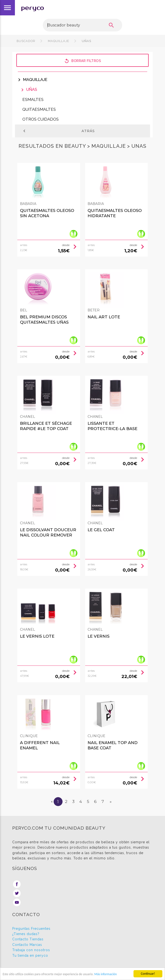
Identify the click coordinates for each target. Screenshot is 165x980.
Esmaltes (33, 99)
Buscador (26, 41)
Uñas (86, 41)
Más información (105, 974)
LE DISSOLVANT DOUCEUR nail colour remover (48, 532)
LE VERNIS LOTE (37, 636)
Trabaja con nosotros (31, 950)
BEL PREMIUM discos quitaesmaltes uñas (44, 320)
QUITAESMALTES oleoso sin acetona (47, 213)
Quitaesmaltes (39, 109)
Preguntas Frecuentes (31, 929)
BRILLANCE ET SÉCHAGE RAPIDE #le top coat (46, 426)
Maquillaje (59, 41)
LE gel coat (101, 530)
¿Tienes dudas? (26, 934)
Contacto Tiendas (28, 939)
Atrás (58, 131)
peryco (32, 8)
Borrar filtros (82, 61)
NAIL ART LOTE (104, 317)
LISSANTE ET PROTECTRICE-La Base (112, 426)
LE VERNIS (98, 636)
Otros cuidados (41, 119)
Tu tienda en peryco (30, 955)
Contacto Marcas (27, 945)
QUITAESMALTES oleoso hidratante (115, 213)
